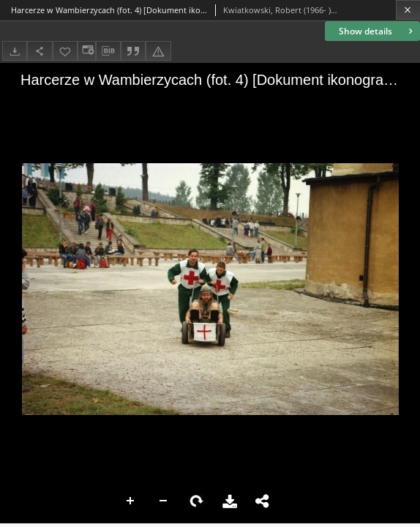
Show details (377, 31)
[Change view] (86, 51)
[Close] (408, 10)
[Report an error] (158, 51)
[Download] (15, 51)
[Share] (40, 51)
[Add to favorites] (65, 51)
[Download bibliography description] (108, 51)
